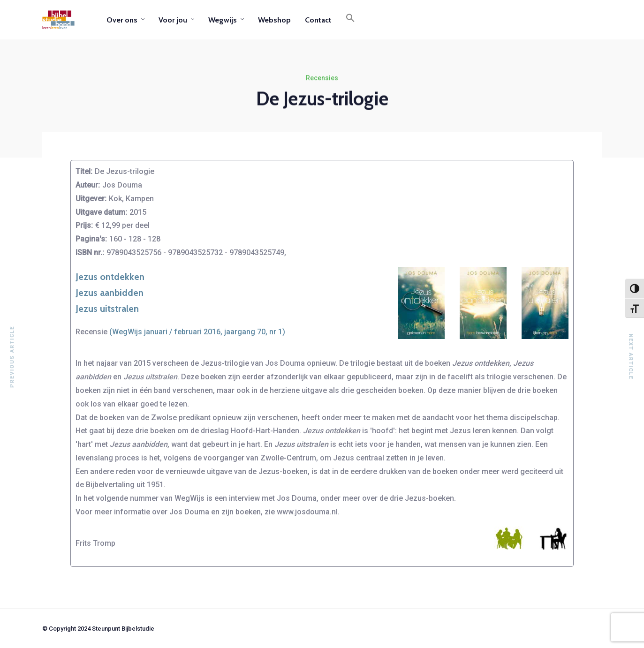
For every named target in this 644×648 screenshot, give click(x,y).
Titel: (84, 171)
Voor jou (173, 20)
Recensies (322, 78)
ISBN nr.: (90, 252)
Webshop (274, 20)
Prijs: (84, 225)
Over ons (122, 20)
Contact (318, 20)
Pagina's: (91, 239)
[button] (350, 20)
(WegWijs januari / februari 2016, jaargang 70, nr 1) (197, 332)
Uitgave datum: (101, 212)
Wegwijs (223, 20)
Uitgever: (91, 199)
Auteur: (88, 185)
